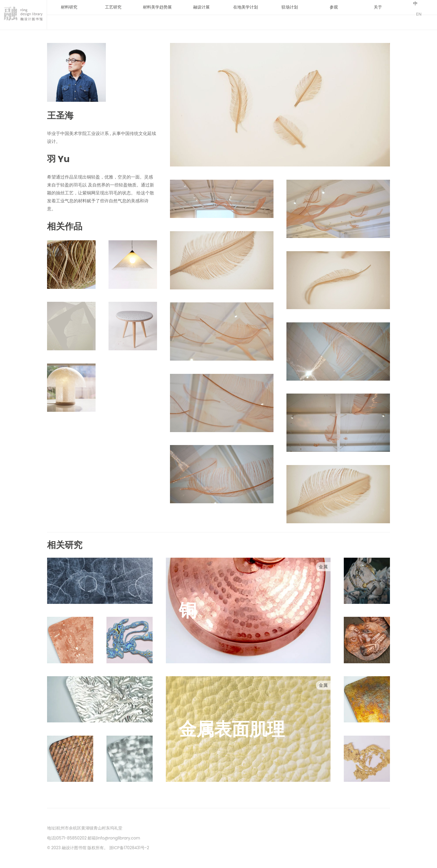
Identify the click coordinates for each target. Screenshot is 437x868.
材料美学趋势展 (157, 7)
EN (419, 14)
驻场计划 (290, 7)
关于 (378, 7)
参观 (334, 7)
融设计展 (201, 7)
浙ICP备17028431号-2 (129, 848)
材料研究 (69, 7)
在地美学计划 (246, 7)
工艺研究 (113, 7)
